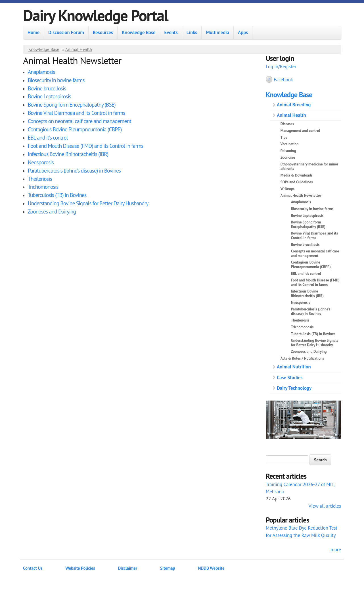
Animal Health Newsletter (301, 195)
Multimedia (217, 32)
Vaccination (290, 144)
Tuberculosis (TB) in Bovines (57, 195)
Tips (284, 137)
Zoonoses (288, 157)
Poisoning (288, 151)
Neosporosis (41, 162)
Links (192, 32)
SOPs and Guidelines (297, 182)
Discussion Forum (66, 32)
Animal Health (79, 49)
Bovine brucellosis (47, 88)
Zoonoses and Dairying (52, 211)
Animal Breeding (294, 105)
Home (34, 32)
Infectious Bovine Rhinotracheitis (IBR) (68, 154)
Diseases (287, 124)
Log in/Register (281, 67)
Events (171, 32)
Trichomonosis (43, 187)
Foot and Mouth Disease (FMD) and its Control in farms (86, 146)
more (336, 550)
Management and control (300, 131)
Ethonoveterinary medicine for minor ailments (309, 166)
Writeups (287, 189)
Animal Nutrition (294, 367)
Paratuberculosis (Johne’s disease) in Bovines (74, 170)
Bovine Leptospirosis (49, 96)
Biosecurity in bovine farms (56, 80)
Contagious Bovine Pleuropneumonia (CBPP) (75, 129)
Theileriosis (40, 179)
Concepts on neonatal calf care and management (80, 121)
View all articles (325, 506)
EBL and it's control (48, 137)
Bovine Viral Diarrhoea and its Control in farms (77, 113)
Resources (103, 32)
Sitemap (168, 568)
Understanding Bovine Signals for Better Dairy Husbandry (88, 203)
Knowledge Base (139, 32)
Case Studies (290, 378)
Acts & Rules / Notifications (302, 358)
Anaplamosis (41, 72)
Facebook (283, 80)
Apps (243, 32)
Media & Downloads (297, 175)
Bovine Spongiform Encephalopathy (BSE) (72, 104)
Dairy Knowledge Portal (96, 15)
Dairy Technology (294, 388)
